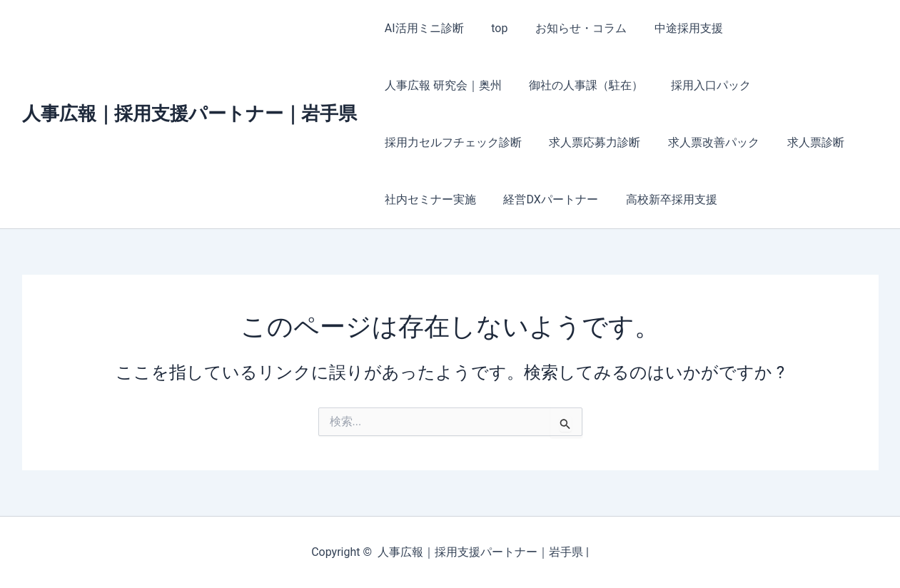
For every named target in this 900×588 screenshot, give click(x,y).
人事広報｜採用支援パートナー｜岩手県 (189, 113)
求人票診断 (639, 142)
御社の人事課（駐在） (440, 85)
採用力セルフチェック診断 (691, 85)
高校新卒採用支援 (545, 199)
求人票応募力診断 (428, 142)
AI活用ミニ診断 (422, 28)
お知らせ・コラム (569, 28)
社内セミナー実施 (737, 142)
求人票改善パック (542, 142)
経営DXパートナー (430, 199)
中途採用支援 (672, 28)
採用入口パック (560, 85)
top (492, 28)
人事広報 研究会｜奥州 (787, 28)
